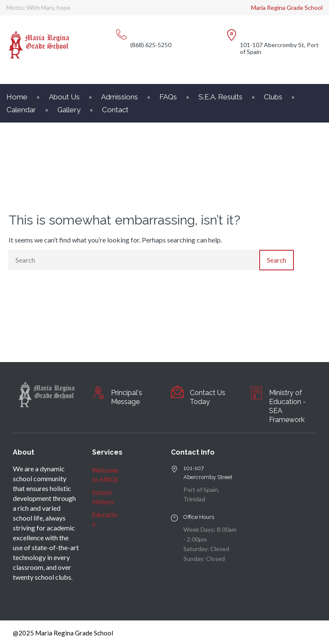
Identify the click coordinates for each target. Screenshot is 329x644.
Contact (115, 110)
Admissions (120, 97)
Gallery (69, 110)
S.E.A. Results (220, 97)
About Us (64, 97)
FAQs (168, 97)
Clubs (273, 97)
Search (277, 260)
